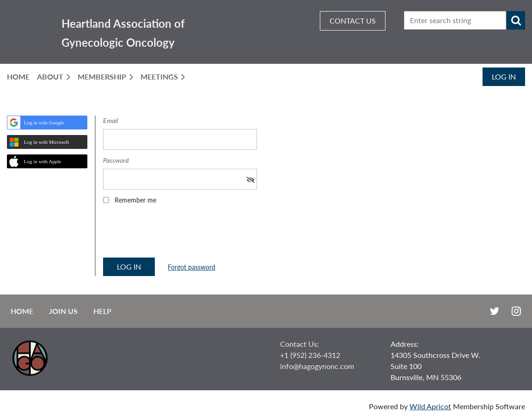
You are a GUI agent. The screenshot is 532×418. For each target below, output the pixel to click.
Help (102, 311)
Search (516, 20)
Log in (504, 77)
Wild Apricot (430, 406)
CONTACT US (353, 21)
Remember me (135, 200)
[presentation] (173, 234)
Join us (63, 311)
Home (22, 311)
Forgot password (192, 267)
